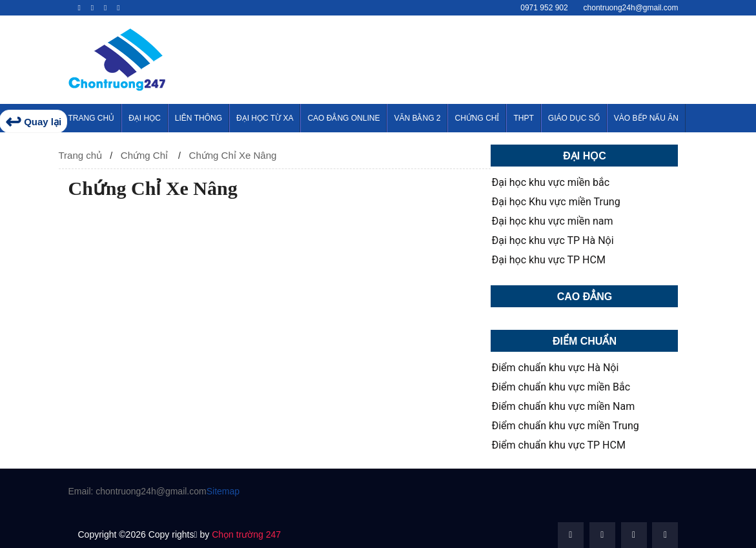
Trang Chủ (92, 118)
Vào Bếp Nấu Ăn (646, 118)
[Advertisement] (510, 57)
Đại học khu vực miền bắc (550, 183)
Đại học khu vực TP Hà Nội (552, 241)
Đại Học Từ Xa (265, 118)
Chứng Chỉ (477, 118)
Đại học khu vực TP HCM (548, 260)
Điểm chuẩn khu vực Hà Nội (555, 368)
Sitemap (223, 491)
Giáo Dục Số (574, 118)
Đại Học (145, 118)
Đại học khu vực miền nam (552, 221)
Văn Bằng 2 (417, 118)
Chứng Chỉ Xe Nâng (233, 155)
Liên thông (199, 118)
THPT (523, 118)
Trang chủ (81, 155)
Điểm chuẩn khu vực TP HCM (558, 445)
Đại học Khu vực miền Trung (556, 202)
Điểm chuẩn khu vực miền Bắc (561, 387)
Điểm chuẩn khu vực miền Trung (565, 426)
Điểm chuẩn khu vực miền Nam (563, 407)
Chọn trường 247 (246, 534)
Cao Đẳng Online (343, 118)
